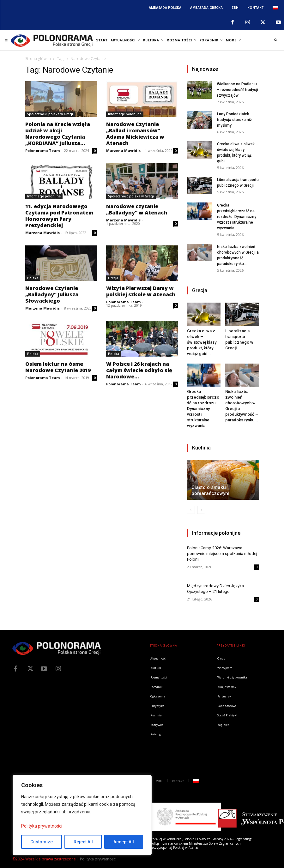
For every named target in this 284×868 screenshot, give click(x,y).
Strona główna (38, 59)
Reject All (83, 842)
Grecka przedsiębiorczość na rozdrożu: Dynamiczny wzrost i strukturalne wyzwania (237, 217)
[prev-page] (191, 510)
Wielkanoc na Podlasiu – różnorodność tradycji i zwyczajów (238, 90)
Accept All (124, 842)
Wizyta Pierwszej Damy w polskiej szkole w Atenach (141, 291)
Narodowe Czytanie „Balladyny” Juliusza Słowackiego (52, 294)
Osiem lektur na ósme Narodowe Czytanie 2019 (58, 367)
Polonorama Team (42, 151)
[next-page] (201, 510)
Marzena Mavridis (123, 151)
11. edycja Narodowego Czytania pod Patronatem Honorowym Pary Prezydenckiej (59, 216)
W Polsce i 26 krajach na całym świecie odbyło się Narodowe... (139, 370)
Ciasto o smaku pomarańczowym (210, 490)
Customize (42, 842)
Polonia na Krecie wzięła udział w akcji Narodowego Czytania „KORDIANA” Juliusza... (58, 134)
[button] (275, 40)
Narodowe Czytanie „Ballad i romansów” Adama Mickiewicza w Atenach (135, 134)
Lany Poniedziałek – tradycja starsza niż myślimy (235, 120)
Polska (33, 278)
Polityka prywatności (42, 826)
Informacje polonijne (125, 114)
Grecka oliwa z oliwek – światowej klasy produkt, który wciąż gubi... (202, 342)
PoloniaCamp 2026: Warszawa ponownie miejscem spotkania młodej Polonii (222, 554)
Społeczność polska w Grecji (50, 114)
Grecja (113, 278)
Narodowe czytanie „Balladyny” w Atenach (137, 209)
